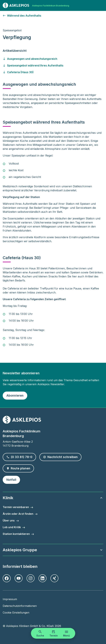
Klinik (53, 498)
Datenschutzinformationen (20, 606)
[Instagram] (31, 578)
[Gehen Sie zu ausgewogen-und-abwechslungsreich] (53, 59)
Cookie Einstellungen (16, 613)
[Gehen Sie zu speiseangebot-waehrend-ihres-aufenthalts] (53, 65)
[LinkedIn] (42, 578)
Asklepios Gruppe (53, 550)
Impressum (10, 599)
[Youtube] (19, 578)
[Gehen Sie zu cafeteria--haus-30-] (53, 72)
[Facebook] (7, 578)
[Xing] (54, 578)
